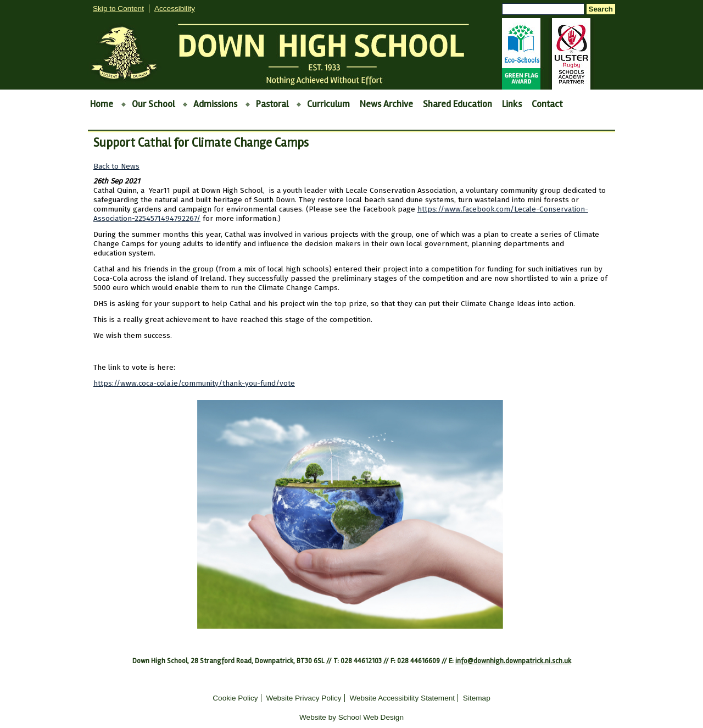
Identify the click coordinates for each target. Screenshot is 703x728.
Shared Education (457, 104)
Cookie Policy (235, 698)
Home (102, 104)
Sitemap (477, 698)
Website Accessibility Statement (402, 698)
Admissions (215, 104)
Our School (153, 104)
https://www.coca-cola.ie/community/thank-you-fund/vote (194, 383)
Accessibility (175, 9)
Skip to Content (118, 9)
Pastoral (272, 104)
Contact (547, 104)
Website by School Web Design (351, 717)
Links (512, 104)
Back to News (116, 166)
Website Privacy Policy (303, 698)
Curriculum (328, 104)
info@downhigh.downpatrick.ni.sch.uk (513, 661)
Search (601, 9)
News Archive (386, 104)
